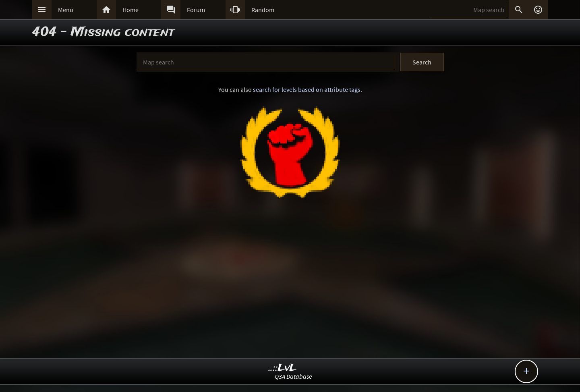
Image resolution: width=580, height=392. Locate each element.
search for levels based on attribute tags (307, 89)
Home (130, 10)
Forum (196, 10)
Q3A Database (293, 376)
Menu (66, 10)
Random (263, 10)
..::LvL (283, 368)
